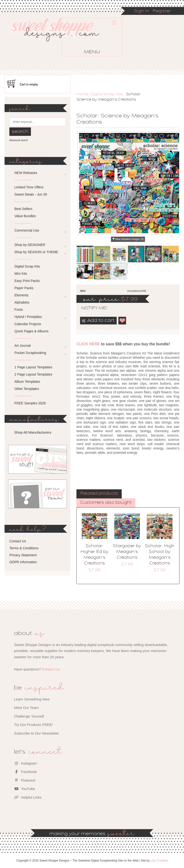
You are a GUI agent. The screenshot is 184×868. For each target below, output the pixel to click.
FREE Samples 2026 (30, 403)
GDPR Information (23, 562)
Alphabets (22, 302)
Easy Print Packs (27, 281)
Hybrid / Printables (28, 317)
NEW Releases (26, 173)
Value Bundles (25, 216)
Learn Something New (32, 699)
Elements (21, 295)
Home (82, 94)
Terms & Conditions (24, 548)
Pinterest (24, 780)
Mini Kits (21, 274)
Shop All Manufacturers (33, 432)
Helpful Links (28, 797)
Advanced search (19, 140)
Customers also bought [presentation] (106, 503)
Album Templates (27, 382)
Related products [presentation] (99, 494)
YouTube (24, 789)
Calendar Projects (28, 324)
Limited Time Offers (29, 187)
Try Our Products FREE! (33, 725)
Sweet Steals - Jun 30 (31, 194)
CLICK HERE (88, 344)
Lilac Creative (159, 861)
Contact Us (18, 541)
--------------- (23, 180)
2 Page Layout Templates (33, 374)
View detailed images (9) (129, 239)
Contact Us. (51, 669)
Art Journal (23, 346)
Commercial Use (27, 230)
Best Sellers (23, 209)
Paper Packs (24, 288)
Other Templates (27, 389)
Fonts (19, 310)
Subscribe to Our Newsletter (36, 733)
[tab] (99, 494)
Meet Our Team (26, 708)
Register (162, 11)
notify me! (90, 308)
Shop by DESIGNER (30, 245)
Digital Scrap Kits (107, 94)
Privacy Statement (23, 555)
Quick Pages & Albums (31, 331)
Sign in (142, 11)
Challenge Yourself (29, 716)
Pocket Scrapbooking (30, 353)
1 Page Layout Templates (33, 367)
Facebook (25, 772)
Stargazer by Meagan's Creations (127, 552)
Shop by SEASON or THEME (36, 252)
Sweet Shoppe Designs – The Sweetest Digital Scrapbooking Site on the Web (59, 38)
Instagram (25, 763)
